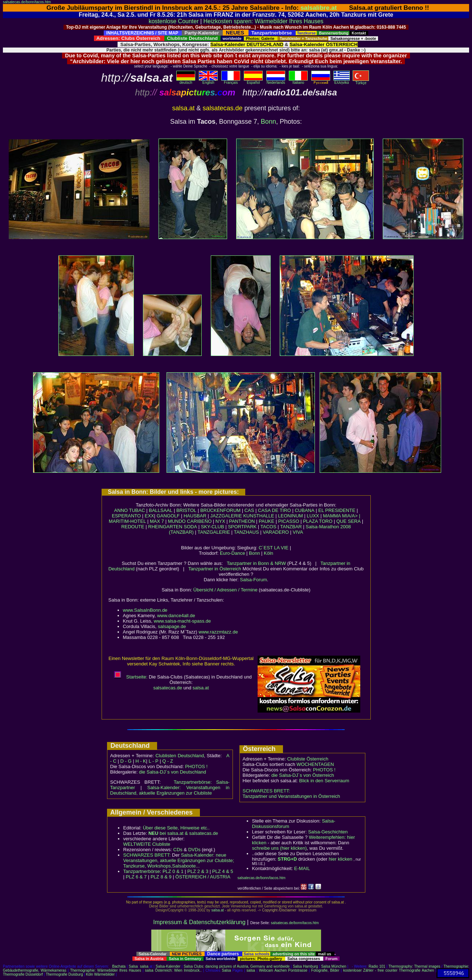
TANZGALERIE (214, 532)
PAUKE (266, 521)
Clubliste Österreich (307, 759)
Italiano (298, 81)
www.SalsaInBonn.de (145, 610)
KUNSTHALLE (258, 516)
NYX (220, 521)
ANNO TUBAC (130, 510)
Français (231, 81)
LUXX (313, 516)
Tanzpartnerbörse (142, 871)
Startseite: (131, 677)
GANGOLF (168, 516)
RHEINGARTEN (165, 527)
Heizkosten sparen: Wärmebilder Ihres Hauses (264, 21)
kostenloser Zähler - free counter (371, 970)
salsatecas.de (168, 688)
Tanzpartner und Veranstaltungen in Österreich (292, 796)
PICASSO (289, 521)
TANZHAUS (246, 532)
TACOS (268, 527)
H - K (141, 761)
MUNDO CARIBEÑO (190, 521)
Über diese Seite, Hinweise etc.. (176, 828)
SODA (190, 527)
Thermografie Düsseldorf (23, 974)
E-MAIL (302, 868)
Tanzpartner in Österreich (215, 569)
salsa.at (201, 688)
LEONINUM (290, 516)
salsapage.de (172, 626)
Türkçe (361, 81)
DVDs (194, 850)
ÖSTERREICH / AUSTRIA (203, 877)
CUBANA (304, 510)
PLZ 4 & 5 (223, 871)
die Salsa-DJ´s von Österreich (303, 775)
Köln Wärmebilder (100, 974)
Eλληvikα (342, 81)
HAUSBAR (195, 516)
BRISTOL (186, 510)
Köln (268, 553)
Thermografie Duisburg (64, 974)
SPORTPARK (242, 527)
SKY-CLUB (213, 527)
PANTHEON (242, 521)
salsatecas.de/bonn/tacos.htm (27, 2)
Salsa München (334, 966)
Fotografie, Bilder (325, 970)
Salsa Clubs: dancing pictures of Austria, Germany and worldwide (237, 966)
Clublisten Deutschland (180, 756)
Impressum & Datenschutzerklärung (199, 922)
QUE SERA (348, 521)
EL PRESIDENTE (337, 510)
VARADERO (276, 532)
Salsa (133, 966)
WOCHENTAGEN (315, 764)
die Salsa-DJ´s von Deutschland (173, 772)
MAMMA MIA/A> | (342, 516)
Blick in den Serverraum (324, 781)
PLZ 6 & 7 (136, 877)
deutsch (186, 81)
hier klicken (340, 859)
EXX (149, 516)
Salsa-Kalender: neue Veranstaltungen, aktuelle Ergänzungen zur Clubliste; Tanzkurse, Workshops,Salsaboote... (179, 860)
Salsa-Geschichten (328, 832)
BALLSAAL (161, 510)
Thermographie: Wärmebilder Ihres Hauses (106, 970)
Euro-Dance (232, 553)
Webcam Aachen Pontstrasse (283, 970)
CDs (178, 850)
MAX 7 (157, 521)
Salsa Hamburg (305, 966)
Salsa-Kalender (168, 966)
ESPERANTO (126, 516)
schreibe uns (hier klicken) (280, 848)
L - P (154, 761)
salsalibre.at (319, 8)
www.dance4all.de (176, 616)
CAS (249, 510)
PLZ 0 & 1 (173, 871)
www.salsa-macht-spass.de (182, 621)
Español (253, 81)
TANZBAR (291, 527)
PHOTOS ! (196, 766)
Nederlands (276, 81)
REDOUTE (133, 527)
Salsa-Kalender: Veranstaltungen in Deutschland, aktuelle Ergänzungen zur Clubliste (170, 790)
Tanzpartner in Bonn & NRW (256, 563)
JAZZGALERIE (226, 516)
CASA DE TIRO (274, 510)
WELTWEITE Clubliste (147, 844)
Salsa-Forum (253, 580)
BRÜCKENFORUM (220, 510)
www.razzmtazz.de (218, 632)
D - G (126, 761)
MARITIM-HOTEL (128, 521)
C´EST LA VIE (274, 548)
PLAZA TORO (318, 521)
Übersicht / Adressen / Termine (225, 590)
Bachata (119, 966)
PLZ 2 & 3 (198, 871)
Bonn (268, 122)
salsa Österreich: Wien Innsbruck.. (173, 970)
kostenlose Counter (174, 21)
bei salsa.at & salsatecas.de (183, 833)
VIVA (298, 532)
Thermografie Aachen (417, 970)
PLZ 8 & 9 (161, 877)
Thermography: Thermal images (414, 966)
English (208, 81)
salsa (144, 966)
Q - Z (168, 761)
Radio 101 (377, 966)
